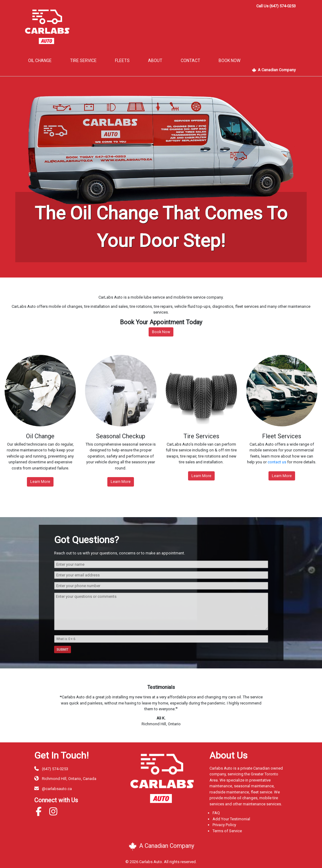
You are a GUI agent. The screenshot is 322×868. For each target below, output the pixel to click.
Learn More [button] (40, 482)
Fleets (122, 61)
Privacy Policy (224, 825)
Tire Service (83, 61)
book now (229, 61)
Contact (191, 61)
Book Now (161, 332)
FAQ (216, 813)
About (155, 61)
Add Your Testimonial (231, 819)
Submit (62, 650)
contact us (277, 462)
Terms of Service (227, 831)
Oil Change (40, 61)
